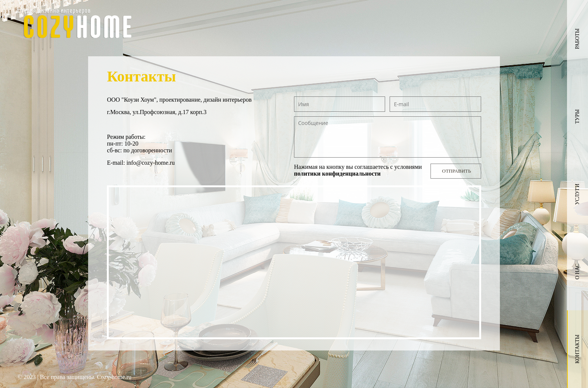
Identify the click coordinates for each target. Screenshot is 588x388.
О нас (577, 272)
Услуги (577, 194)
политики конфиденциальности (337, 174)
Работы (577, 39)
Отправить (457, 171)
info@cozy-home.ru (151, 163)
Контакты (577, 349)
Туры (577, 116)
